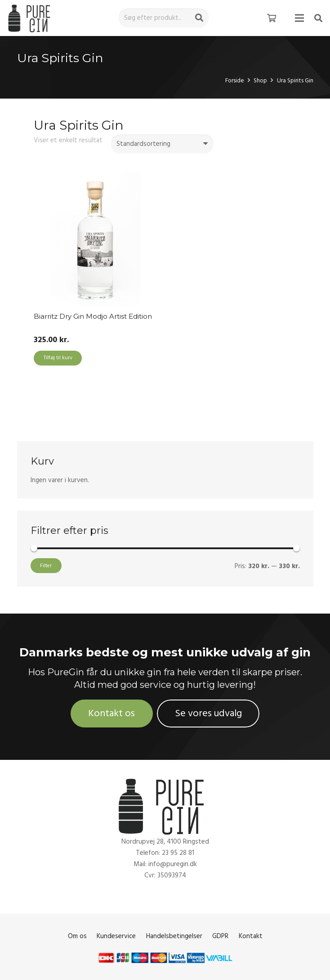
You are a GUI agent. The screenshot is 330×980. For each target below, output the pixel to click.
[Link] (31, 18)
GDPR (220, 936)
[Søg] (199, 18)
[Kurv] (272, 18)
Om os (77, 936)
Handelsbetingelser (174, 936)
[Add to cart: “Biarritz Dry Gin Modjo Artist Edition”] (58, 358)
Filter (46, 566)
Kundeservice (116, 936)
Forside (235, 81)
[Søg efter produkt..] (164, 18)
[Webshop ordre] (162, 144)
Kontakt (251, 936)
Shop (260, 81)
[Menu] (299, 18)
